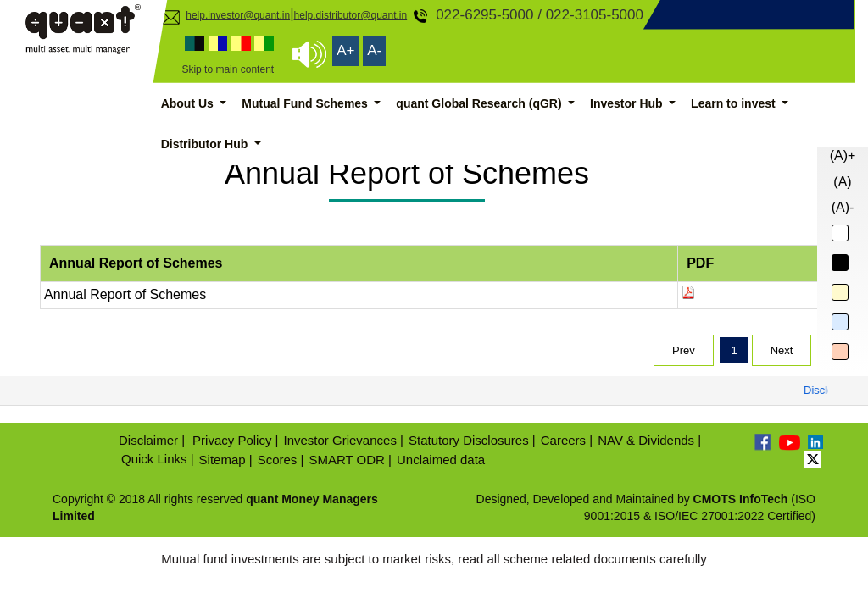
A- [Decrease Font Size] (374, 50)
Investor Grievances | (344, 440)
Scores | (281, 460)
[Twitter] (813, 458)
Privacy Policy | (235, 440)
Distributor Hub (206, 144)
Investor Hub (628, 103)
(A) (842, 182)
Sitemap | (226, 460)
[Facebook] (764, 442)
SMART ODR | (350, 460)
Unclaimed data (441, 460)
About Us (189, 103)
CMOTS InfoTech (741, 499)
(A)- (843, 207)
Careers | (567, 440)
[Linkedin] (814, 441)
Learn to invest (734, 103)
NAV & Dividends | (649, 440)
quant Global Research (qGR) (480, 103)
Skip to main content (228, 69)
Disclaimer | (152, 440)
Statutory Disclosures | (472, 440)
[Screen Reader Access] (309, 54)
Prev (684, 350)
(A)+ (843, 155)
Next (782, 350)
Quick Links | (158, 459)
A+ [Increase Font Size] (345, 50)
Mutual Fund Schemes (306, 103)
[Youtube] (789, 442)
